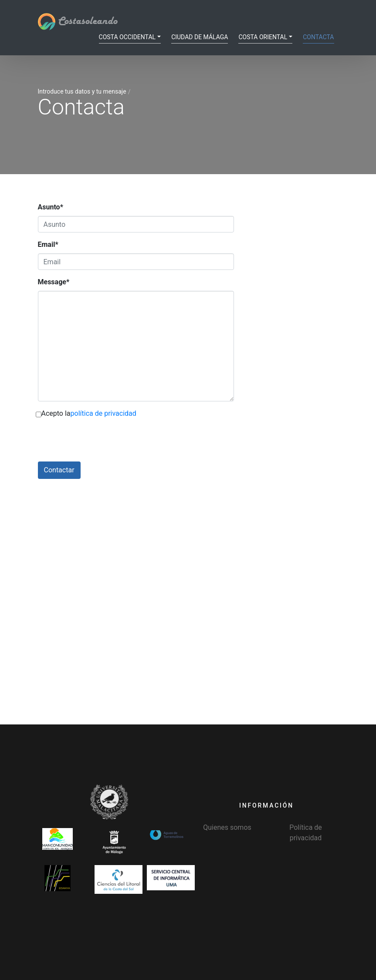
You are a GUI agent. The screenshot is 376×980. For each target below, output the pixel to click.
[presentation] (104, 445)
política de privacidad (103, 413)
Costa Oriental (263, 37)
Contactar (59, 470)
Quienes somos (227, 827)
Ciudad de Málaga (200, 37)
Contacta (318, 37)
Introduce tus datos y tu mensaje (82, 91)
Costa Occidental (127, 37)
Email (48, 244)
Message (54, 282)
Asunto (51, 207)
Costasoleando (78, 21)
